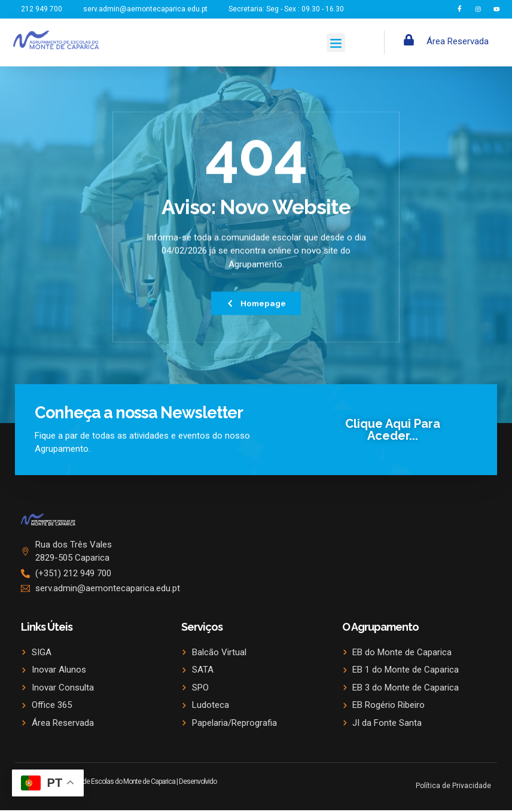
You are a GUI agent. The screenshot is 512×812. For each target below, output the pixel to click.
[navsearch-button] (400, 44)
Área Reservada (458, 42)
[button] (336, 44)
